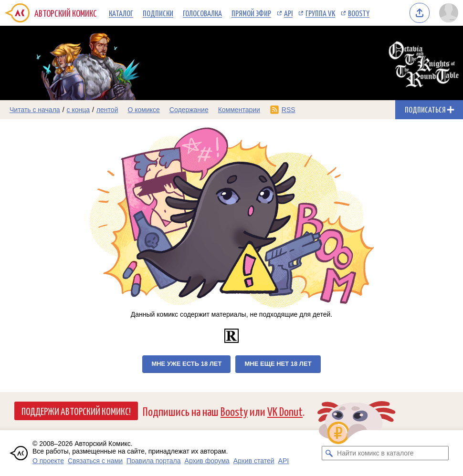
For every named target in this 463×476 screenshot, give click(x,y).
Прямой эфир (251, 13)
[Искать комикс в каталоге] (329, 453)
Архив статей (254, 461)
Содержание (189, 110)
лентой (107, 110)
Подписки (158, 13)
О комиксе (143, 110)
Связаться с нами (95, 461)
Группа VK (320, 13)
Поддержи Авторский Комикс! (76, 411)
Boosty (359, 13)
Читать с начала (35, 110)
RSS (289, 110)
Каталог (121, 13)
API (288, 13)
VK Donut (285, 411)
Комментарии (239, 110)
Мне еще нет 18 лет (278, 364)
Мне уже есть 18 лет (186, 364)
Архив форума (207, 461)
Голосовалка (202, 13)
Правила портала (154, 461)
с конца (79, 110)
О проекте (48, 461)
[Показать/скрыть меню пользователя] (449, 13)
